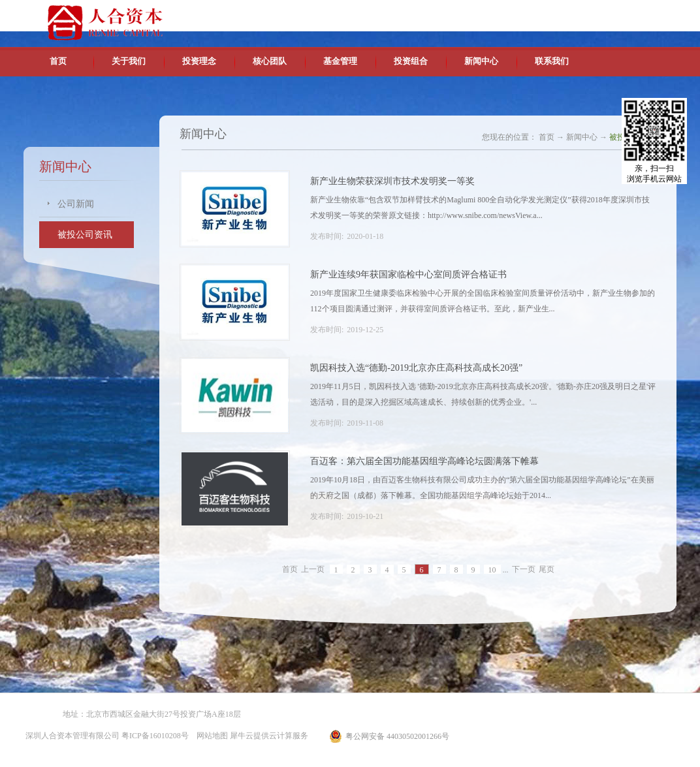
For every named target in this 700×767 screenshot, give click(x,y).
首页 (58, 61)
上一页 (313, 570)
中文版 (552, 13)
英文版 (582, 13)
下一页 (524, 570)
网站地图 (210, 736)
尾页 (547, 570)
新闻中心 (582, 137)
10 (492, 570)
